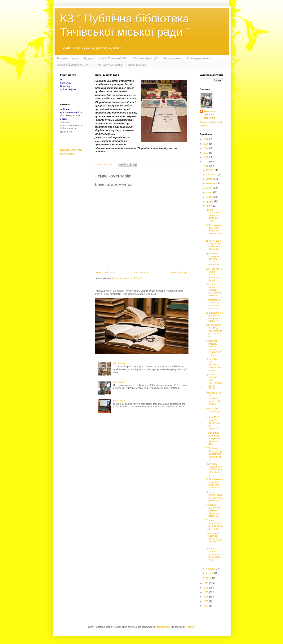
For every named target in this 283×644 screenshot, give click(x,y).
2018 (206, 588)
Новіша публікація (105, 273)
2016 (206, 597)
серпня (210, 188)
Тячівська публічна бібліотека (210, 115)
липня (210, 192)
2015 (206, 601)
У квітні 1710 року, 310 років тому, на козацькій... (213, 423)
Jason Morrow (163, 627)
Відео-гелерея (137, 65)
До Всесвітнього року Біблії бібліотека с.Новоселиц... (214, 231)
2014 (206, 606)
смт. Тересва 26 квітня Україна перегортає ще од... (214, 275)
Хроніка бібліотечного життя (75, 65)
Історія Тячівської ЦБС (113, 58)
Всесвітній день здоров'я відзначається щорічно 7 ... (214, 539)
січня (209, 578)
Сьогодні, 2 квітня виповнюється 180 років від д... (214, 554)
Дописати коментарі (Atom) (126, 278)
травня (210, 201)
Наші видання (173, 58)
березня (211, 569)
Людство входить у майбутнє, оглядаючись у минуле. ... (214, 290)
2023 (206, 153)
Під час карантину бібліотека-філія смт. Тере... (213, 215)
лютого (210, 573)
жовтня (210, 179)
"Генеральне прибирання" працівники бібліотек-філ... (214, 438)
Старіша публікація (177, 273)
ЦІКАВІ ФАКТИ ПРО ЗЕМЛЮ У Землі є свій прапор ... (213, 365)
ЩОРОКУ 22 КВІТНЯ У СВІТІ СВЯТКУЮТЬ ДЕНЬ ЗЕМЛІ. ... (214, 382)
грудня (210, 170)
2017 (206, 592)
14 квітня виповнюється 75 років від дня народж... (214, 496)
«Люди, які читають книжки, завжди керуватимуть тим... (214, 348)
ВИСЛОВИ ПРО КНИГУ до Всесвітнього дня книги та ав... (214, 331)
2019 (206, 583)
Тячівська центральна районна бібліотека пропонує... (213, 510)
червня (210, 197)
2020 (206, 166)
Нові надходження (199, 58)
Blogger (191, 627)
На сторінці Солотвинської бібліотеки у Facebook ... (214, 469)
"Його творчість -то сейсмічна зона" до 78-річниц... (214, 399)
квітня (210, 206)
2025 (206, 144)
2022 (206, 157)
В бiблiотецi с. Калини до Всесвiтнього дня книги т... (214, 304)
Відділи (89, 58)
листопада (212, 175)
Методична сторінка (110, 65)
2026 (206, 139)
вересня (211, 183)
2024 (206, 148)
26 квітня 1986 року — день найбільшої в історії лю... (214, 245)
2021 (206, 162)
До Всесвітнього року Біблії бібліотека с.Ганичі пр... (214, 483)
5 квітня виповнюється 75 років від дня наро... (214, 524)
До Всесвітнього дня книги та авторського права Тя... (214, 317)
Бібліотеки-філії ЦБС (145, 58)
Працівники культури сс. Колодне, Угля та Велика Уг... (213, 259)
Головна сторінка (68, 58)
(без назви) (119, 363)
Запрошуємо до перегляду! (214, 410)
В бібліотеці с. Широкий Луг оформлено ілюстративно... (214, 454)
